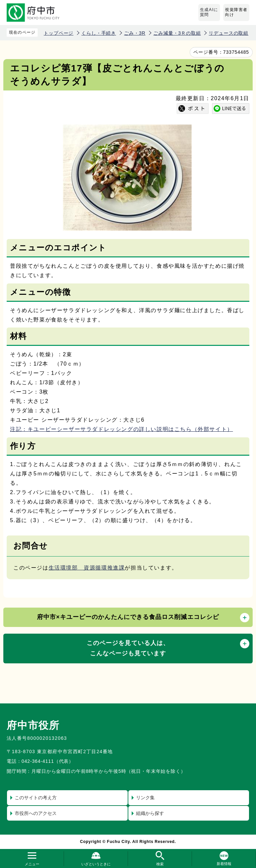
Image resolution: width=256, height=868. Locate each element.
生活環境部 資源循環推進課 (87, 568)
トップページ (58, 33)
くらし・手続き (99, 33)
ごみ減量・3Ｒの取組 (177, 33)
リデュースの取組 (228, 33)
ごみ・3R (135, 33)
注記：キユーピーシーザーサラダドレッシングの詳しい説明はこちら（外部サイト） (121, 429)
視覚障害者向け (236, 12)
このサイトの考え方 (36, 798)
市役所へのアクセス (36, 813)
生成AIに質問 (209, 12)
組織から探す (150, 813)
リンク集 (145, 798)
